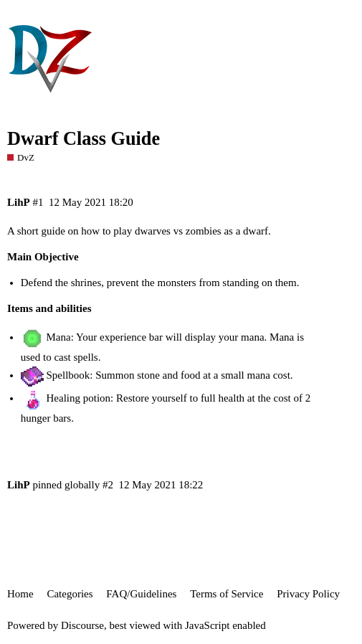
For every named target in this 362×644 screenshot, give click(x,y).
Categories (70, 594)
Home (20, 594)
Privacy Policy (308, 594)
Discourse (82, 625)
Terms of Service (227, 594)
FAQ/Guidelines (141, 594)
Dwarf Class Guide (84, 139)
